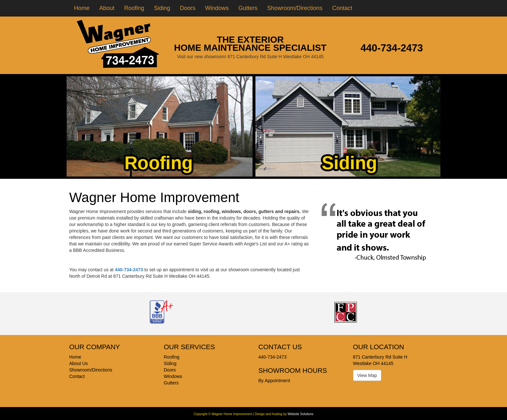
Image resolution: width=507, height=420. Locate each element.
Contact (342, 8)
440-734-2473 (392, 48)
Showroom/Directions (295, 8)
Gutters (248, 8)
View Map (367, 375)
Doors (188, 8)
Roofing (134, 8)
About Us (79, 363)
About (107, 8)
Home (82, 8)
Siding (162, 8)
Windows (217, 8)
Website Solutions (300, 414)
